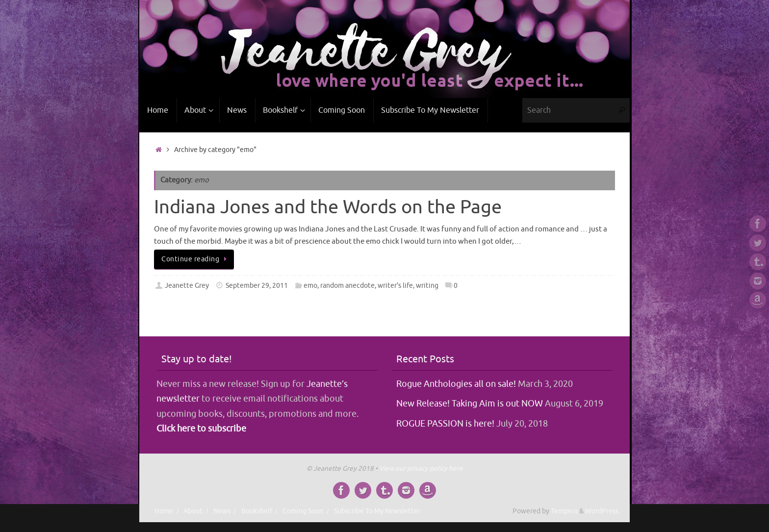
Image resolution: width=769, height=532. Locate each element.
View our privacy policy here (421, 469)
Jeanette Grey (187, 286)
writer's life (395, 286)
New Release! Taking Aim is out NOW (470, 404)
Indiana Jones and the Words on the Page (328, 207)
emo (310, 286)
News (222, 511)
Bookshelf (257, 511)
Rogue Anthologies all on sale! (456, 384)
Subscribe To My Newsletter (377, 511)
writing (427, 286)
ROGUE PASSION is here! (445, 424)
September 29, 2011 (257, 286)
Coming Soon (303, 511)
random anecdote (347, 286)
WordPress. (602, 511)
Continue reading (196, 259)
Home (164, 511)
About (193, 511)
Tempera (564, 511)
